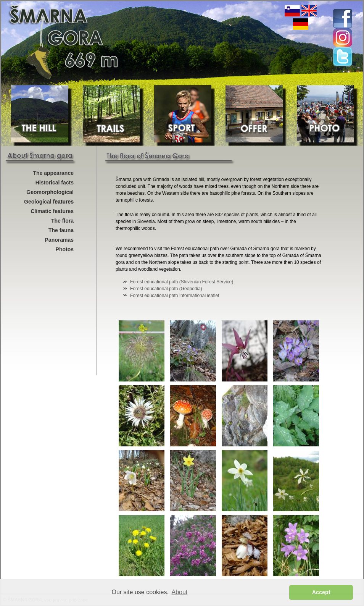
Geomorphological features (50, 193)
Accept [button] (321, 592)
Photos (65, 249)
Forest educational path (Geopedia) (166, 289)
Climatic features (52, 211)
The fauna (61, 230)
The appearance (53, 173)
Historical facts (55, 183)
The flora (62, 221)
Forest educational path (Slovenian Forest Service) (182, 282)
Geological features (49, 202)
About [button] (180, 592)
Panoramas (59, 240)
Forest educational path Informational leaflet (175, 296)
